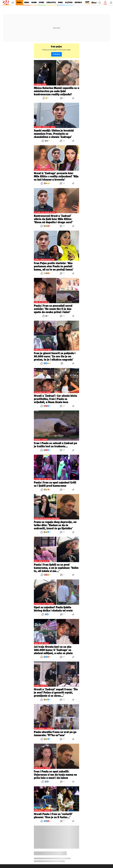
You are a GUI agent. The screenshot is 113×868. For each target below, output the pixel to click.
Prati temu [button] (56, 54)
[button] (100, 3)
